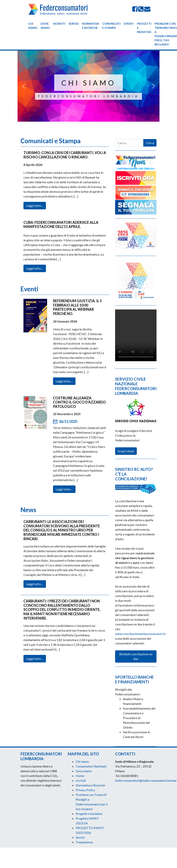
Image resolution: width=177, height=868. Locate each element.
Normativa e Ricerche (91, 26)
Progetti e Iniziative (144, 28)
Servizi (74, 24)
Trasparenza (84, 842)
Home (80, 776)
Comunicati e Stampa (111, 26)
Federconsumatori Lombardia (88, 96)
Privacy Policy (85, 790)
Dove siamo (45, 26)
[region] (88, 89)
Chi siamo (33, 26)
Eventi (129, 24)
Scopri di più (126, 451)
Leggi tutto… (35, 212)
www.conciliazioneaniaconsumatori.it (140, 634)
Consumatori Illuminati (91, 766)
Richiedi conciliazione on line (136, 656)
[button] (24, 86)
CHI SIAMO (88, 83)
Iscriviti (59, 24)
